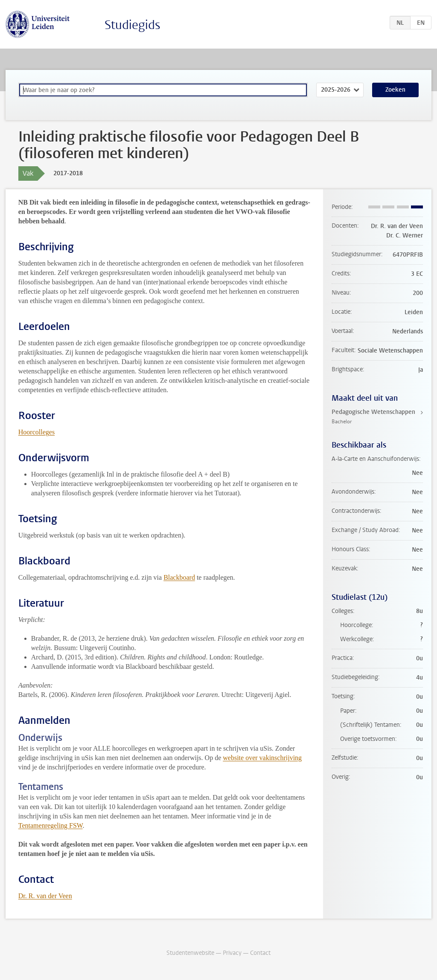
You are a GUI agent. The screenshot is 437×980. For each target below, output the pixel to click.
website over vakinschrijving (262, 758)
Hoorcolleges (36, 432)
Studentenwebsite (190, 953)
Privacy (232, 953)
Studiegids (133, 25)
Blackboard (179, 577)
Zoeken (395, 90)
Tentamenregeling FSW (51, 825)
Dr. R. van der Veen (45, 896)
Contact (260, 953)
